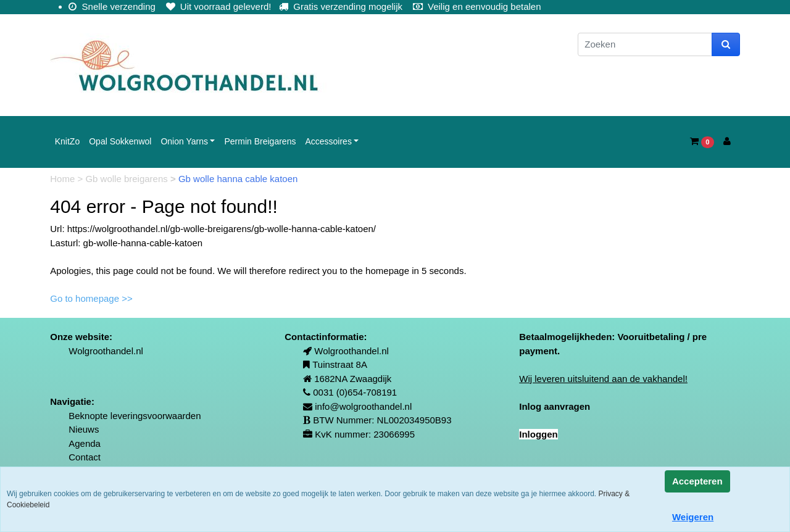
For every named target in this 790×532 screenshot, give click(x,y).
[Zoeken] (645, 45)
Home (64, 179)
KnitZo (67, 141)
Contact (85, 457)
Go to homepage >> (91, 298)
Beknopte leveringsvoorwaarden (135, 416)
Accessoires (328, 141)
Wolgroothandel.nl (106, 351)
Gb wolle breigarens (128, 179)
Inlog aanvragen (555, 406)
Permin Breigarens (260, 141)
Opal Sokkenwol (120, 141)
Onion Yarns (184, 141)
